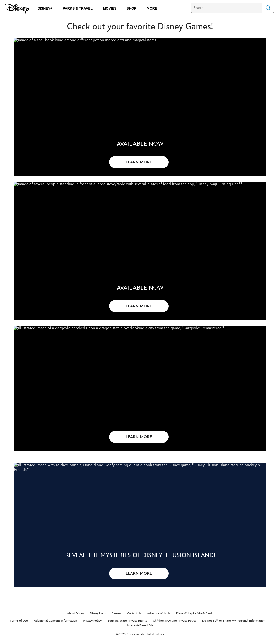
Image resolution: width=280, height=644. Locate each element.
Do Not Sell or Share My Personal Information (234, 634)
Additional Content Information (55, 634)
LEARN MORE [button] (139, 162)
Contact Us (134, 627)
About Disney (76, 627)
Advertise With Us (159, 627)
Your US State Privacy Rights (127, 634)
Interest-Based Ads (140, 639)
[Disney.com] (17, 9)
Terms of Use (19, 634)
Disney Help (98, 627)
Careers (116, 627)
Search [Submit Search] (268, 8)
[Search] (226, 8)
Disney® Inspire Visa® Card (194, 627)
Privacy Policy (92, 634)
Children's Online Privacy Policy (175, 634)
